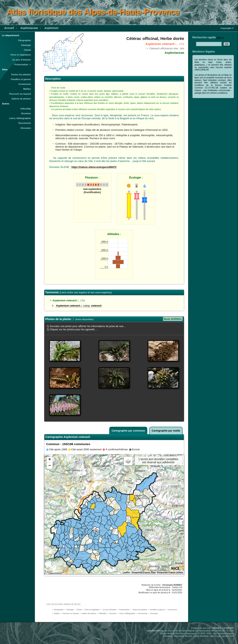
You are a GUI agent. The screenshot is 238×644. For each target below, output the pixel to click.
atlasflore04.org (156, 631)
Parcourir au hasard (20, 94)
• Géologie (69, 610)
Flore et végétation (21, 55)
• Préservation (124, 610)
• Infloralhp (102, 613)
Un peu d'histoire (22, 60)
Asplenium (51, 28)
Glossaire (26, 128)
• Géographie (58, 610)
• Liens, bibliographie (127, 613)
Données (26, 113)
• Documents (142, 613)
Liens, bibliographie (20, 118)
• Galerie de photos (88, 613)
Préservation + (23, 64)
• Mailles (56, 613)
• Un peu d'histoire (109, 610)
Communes (25, 84)
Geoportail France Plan (144, 572)
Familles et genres (21, 79)
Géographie (25, 40)
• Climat (78, 610)
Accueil (9, 28)
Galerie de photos (21, 99)
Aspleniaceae (29, 28)
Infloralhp (26, 109)
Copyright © (227, 28)
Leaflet (126, 572)
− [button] (50, 466)
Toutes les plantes (21, 74)
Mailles (27, 89)
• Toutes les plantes (139, 610)
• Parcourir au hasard (70, 613)
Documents (25, 123)
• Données (112, 613)
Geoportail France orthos (170, 572)
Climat (27, 50)
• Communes (172, 610)
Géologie (26, 45)
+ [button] (50, 460)
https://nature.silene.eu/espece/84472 (94, 167)
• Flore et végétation (91, 610)
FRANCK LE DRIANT (223, 628)
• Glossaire (153, 613)
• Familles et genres (157, 610)
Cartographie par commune (128, 431)
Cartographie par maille (166, 431)
